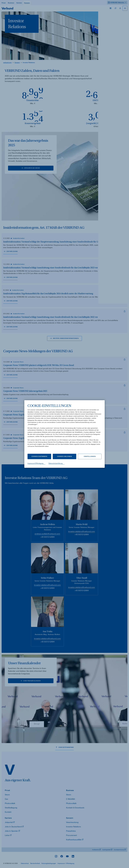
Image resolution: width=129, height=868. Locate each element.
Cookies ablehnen (64, 456)
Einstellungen (90, 456)
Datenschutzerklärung (56, 463)
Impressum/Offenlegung (35, 463)
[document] (64, 427)
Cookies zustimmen (39, 456)
